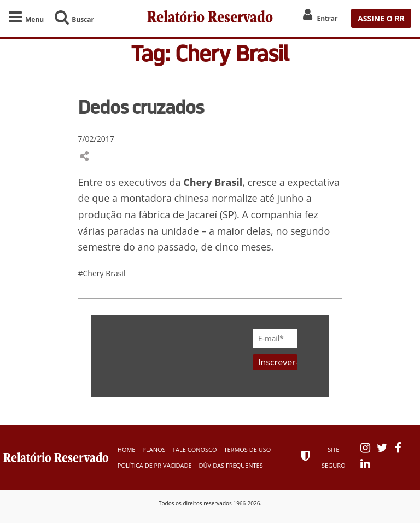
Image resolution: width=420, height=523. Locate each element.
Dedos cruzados (141, 107)
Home (127, 449)
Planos (154, 449)
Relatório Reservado (210, 18)
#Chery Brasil (101, 273)
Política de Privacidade (155, 465)
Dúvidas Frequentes (231, 465)
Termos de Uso (247, 449)
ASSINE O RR (381, 18)
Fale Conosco (194, 449)
